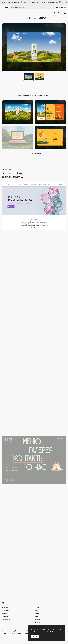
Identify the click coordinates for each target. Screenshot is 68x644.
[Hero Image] (34, 206)
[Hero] (34, 308)
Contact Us (38, 623)
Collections (5, 610)
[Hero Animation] (34, 257)
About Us (38, 620)
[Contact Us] (50, 137)
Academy (38, 607)
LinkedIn (20, 633)
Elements (5, 613)
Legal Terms (16, 631)
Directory (5, 617)
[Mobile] (50, 112)
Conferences (6, 620)
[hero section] (34, 460)
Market (37, 613)
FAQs (36, 617)
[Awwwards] (6, 7)
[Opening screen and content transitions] (34, 511)
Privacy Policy (25, 631)
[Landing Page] (34, 409)
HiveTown (42, 18)
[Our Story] (18, 137)
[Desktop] (18, 112)
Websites (5, 607)
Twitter (27, 633)
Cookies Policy (6, 631)
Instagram (13, 633)
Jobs (36, 610)
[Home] (34, 561)
